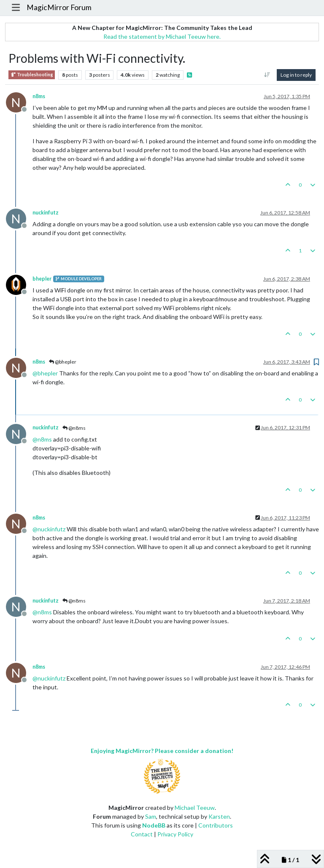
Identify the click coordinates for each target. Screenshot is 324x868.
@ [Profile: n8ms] (42, 439)
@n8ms (74, 428)
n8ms (39, 96)
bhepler (42, 279)
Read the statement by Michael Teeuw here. (162, 36)
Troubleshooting (32, 75)
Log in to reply (296, 75)
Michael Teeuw (195, 808)
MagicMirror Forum (59, 7)
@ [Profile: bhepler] (45, 373)
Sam (151, 816)
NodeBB (154, 825)
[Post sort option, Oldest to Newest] (267, 75)
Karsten (219, 816)
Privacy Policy (175, 834)
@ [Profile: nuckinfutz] (49, 529)
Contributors (216, 825)
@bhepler (63, 362)
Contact (142, 834)
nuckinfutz (46, 213)
